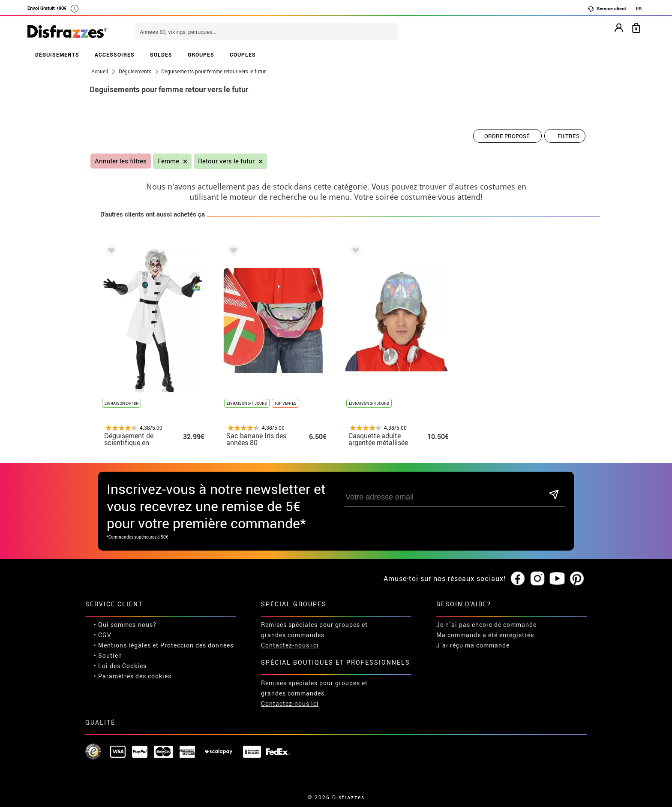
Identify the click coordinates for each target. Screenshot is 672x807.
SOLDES (161, 54)
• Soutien (108, 655)
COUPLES (243, 54)
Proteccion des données (197, 645)
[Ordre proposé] (507, 136)
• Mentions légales (122, 645)
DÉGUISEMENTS (57, 54)
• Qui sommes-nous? (125, 625)
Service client (607, 9)
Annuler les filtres (121, 161)
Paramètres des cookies (135, 676)
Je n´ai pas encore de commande (486, 625)
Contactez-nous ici (290, 645)
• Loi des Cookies (120, 666)
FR (639, 8)
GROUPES (201, 54)
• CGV (103, 635)
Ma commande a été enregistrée (485, 635)
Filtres (568, 136)
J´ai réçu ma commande (473, 645)
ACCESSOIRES (115, 54)
